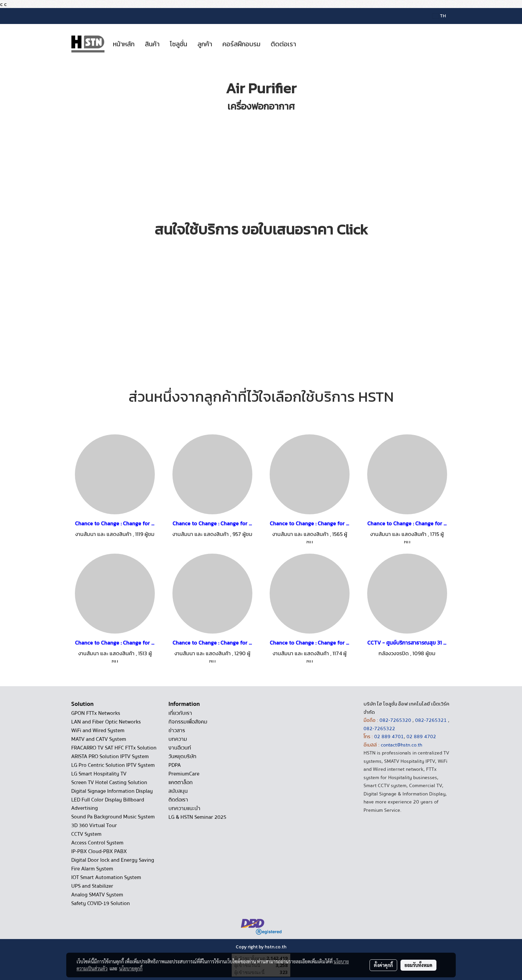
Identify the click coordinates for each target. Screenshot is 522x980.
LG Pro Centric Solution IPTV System (113, 765)
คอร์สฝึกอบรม (241, 44)
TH (439, 16)
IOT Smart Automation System (106, 877)
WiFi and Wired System (98, 731)
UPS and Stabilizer (92, 886)
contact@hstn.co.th (401, 745)
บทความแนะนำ (184, 808)
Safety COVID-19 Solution (101, 903)
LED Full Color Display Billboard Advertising (108, 804)
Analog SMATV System (97, 895)
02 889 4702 (421, 736)
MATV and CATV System (99, 739)
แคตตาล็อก (181, 782)
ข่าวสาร (177, 731)
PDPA (175, 765)
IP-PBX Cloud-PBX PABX (99, 851)
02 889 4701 (389, 736)
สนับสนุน (178, 791)
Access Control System (97, 843)
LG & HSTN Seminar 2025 (197, 817)
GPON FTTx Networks (96, 713)
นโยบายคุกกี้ (131, 968)
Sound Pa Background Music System (113, 817)
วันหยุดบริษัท (182, 756)
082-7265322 (379, 729)
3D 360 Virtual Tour (94, 825)
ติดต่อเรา (283, 44)
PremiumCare (184, 774)
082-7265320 (396, 720)
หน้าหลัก (124, 44)
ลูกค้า (205, 44)
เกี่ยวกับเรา (180, 713)
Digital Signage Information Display (112, 791)
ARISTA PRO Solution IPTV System (110, 756)
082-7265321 (431, 720)
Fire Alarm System (92, 869)
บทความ (178, 739)
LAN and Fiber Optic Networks (106, 722)
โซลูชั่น (178, 44)
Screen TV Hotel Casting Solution (109, 782)
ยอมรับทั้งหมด (418, 965)
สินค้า (152, 44)
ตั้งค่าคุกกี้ (383, 965)
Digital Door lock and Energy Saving (113, 860)
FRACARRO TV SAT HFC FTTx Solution (114, 748)
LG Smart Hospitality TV (99, 774)
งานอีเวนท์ (180, 748)
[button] (307, 44)
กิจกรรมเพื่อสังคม (188, 722)
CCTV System (86, 834)
